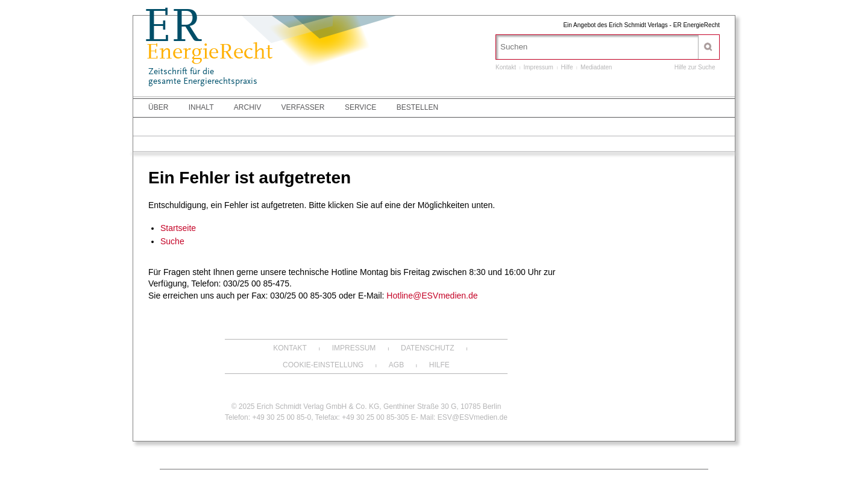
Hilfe (567, 67)
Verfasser (303, 107)
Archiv (247, 107)
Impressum (538, 67)
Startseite (178, 228)
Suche (172, 241)
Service (360, 107)
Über (158, 107)
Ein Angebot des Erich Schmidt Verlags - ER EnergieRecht (641, 25)
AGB (396, 365)
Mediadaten (596, 67)
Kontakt (506, 67)
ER (172, 30)
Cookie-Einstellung (323, 365)
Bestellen (417, 107)
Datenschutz (427, 348)
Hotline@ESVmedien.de (432, 296)
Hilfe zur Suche (695, 67)
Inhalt (201, 107)
